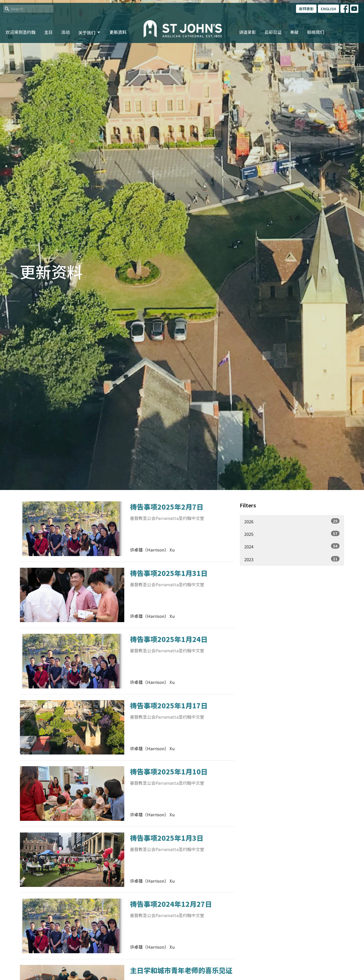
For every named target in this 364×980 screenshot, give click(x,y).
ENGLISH (328, 9)
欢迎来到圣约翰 (21, 32)
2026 (292, 521)
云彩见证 (273, 32)
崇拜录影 (306, 9)
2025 (292, 534)
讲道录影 (247, 32)
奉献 (294, 32)
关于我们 (90, 33)
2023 (292, 559)
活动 (65, 32)
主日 (48, 32)
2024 (292, 546)
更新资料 (118, 32)
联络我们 (316, 32)
